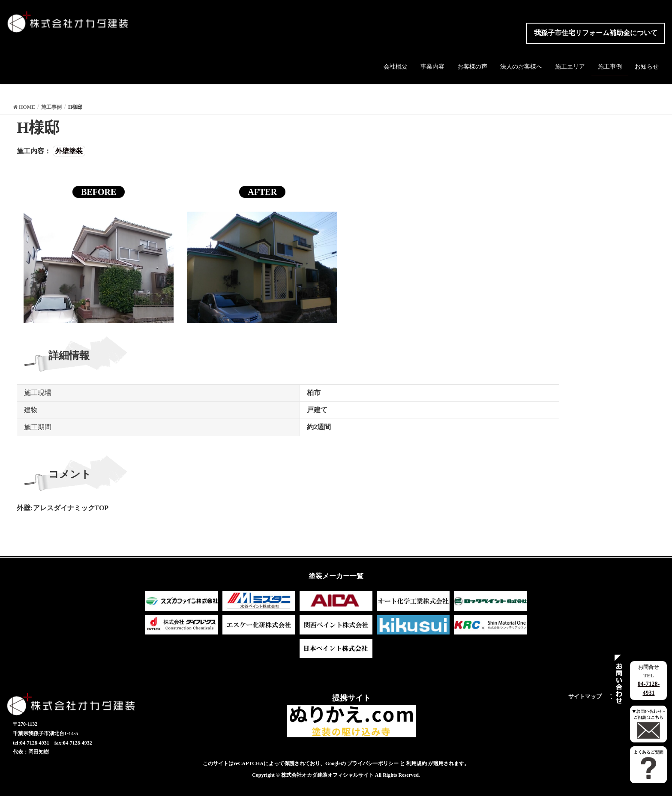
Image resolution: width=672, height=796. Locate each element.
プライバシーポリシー (373, 763)
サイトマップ (585, 696)
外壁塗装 (69, 151)
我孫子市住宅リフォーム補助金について (596, 33)
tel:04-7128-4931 (31, 743)
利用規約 (417, 763)
